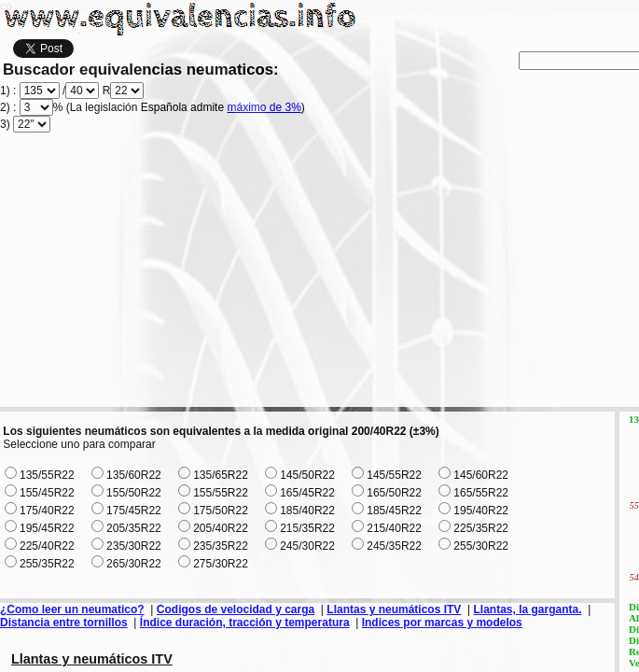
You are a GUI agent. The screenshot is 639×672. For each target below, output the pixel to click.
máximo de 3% (264, 107)
